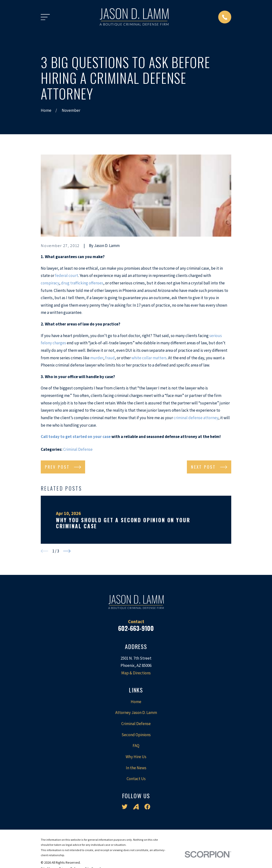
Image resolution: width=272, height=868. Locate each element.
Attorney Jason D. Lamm (136, 713)
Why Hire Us (136, 757)
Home (136, 702)
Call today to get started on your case (76, 437)
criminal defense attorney (196, 418)
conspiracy (50, 283)
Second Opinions (136, 735)
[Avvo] (136, 807)
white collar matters (149, 358)
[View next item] (67, 551)
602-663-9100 (136, 628)
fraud (110, 358)
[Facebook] (147, 807)
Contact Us (136, 779)
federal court (67, 275)
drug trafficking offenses (82, 283)
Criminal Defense (78, 449)
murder (97, 358)
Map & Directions (136, 673)
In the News (136, 768)
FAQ (136, 746)
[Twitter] (125, 807)
